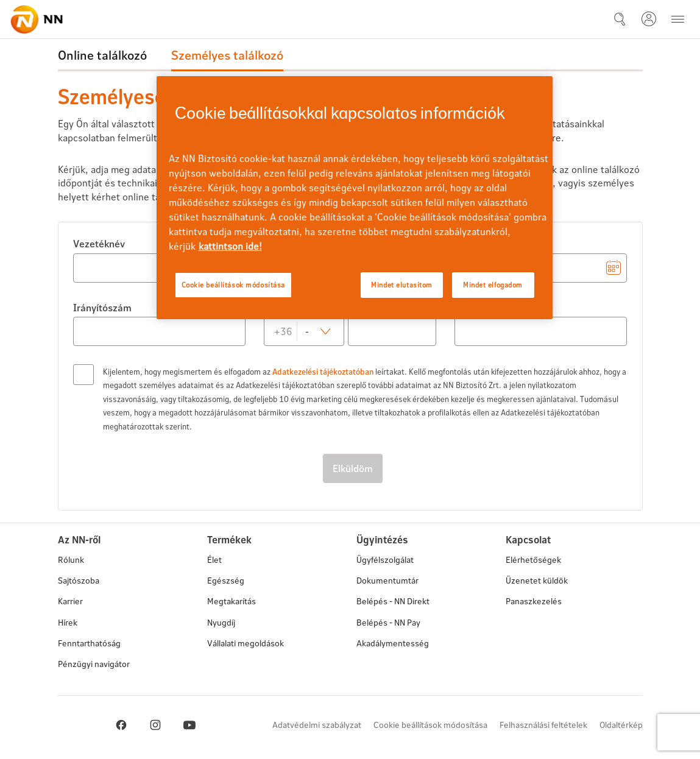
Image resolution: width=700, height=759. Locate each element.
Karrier (70, 601)
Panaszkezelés (534, 601)
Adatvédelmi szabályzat (317, 725)
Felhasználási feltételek (543, 725)
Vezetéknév (99, 243)
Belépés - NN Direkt (393, 601)
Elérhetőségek (533, 560)
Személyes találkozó (227, 55)
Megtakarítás (232, 601)
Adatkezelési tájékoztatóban (323, 372)
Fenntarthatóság (89, 643)
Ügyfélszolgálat (385, 560)
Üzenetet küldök (537, 581)
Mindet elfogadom (493, 285)
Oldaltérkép (621, 725)
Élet (214, 560)
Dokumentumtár (387, 580)
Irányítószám (102, 307)
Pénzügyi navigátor (94, 664)
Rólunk (71, 560)
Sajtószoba (79, 580)
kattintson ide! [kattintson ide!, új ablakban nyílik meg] (230, 246)
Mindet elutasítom (402, 285)
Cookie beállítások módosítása (430, 725)
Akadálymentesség (393, 643)
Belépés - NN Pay (388, 622)
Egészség (226, 580)
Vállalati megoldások (246, 643)
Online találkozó (102, 55)
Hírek (68, 622)
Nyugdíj (221, 622)
